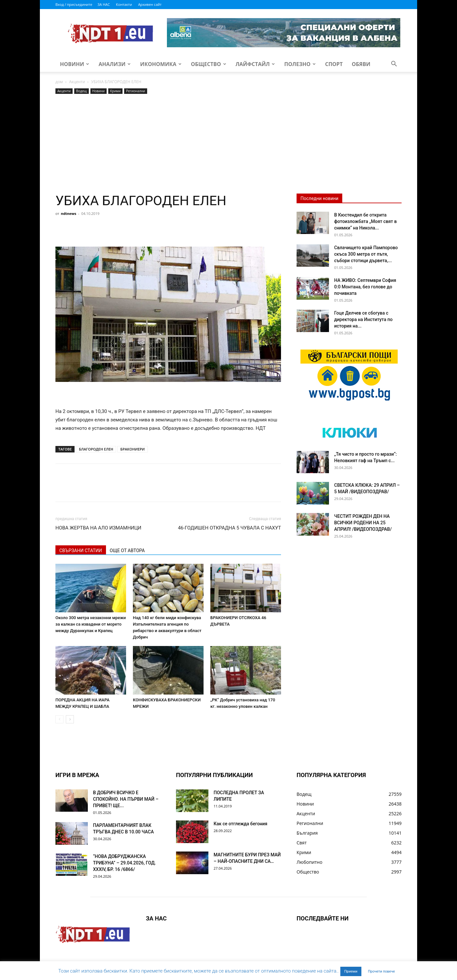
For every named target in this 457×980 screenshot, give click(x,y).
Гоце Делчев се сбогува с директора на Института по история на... (363, 319)
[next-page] (70, 719)
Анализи (115, 64)
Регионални (136, 91)
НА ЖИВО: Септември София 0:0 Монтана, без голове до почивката (365, 287)
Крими (115, 91)
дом (59, 82)
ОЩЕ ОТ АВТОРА (127, 551)
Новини (75, 64)
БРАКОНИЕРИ (132, 449)
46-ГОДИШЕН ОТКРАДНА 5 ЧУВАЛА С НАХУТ (229, 528)
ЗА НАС (104, 4)
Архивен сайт (150, 4)
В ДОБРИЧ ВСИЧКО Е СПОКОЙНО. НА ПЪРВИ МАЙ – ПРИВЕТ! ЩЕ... (126, 799)
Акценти (77, 82)
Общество (209, 64)
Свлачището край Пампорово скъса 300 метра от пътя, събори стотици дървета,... (366, 254)
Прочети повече (381, 971)
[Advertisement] (168, 144)
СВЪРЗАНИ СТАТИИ (81, 551)
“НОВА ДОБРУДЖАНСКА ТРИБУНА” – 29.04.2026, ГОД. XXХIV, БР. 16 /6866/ (124, 863)
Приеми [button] (351, 971)
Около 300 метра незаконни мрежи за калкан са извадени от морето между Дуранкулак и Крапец (91, 624)
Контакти (124, 4)
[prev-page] (59, 719)
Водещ (82, 91)
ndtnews (69, 213)
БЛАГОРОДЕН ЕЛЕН (96, 449)
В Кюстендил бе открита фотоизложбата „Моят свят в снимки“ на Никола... (365, 221)
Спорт (334, 64)
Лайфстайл (255, 64)
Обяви (361, 64)
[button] (394, 65)
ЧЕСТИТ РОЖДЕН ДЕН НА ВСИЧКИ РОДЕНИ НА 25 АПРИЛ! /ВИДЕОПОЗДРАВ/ (363, 523)
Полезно (300, 64)
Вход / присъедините (74, 4)
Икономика (161, 64)
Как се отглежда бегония (240, 824)
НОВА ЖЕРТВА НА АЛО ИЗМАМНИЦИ (98, 528)
